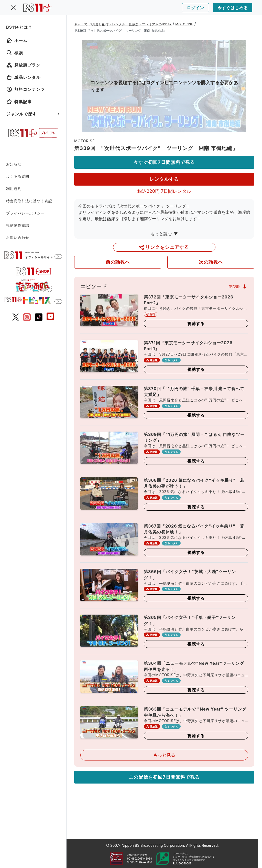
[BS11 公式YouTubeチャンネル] (50, 317)
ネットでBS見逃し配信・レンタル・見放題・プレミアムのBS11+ (123, 24)
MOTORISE (184, 24)
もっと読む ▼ (164, 234)
